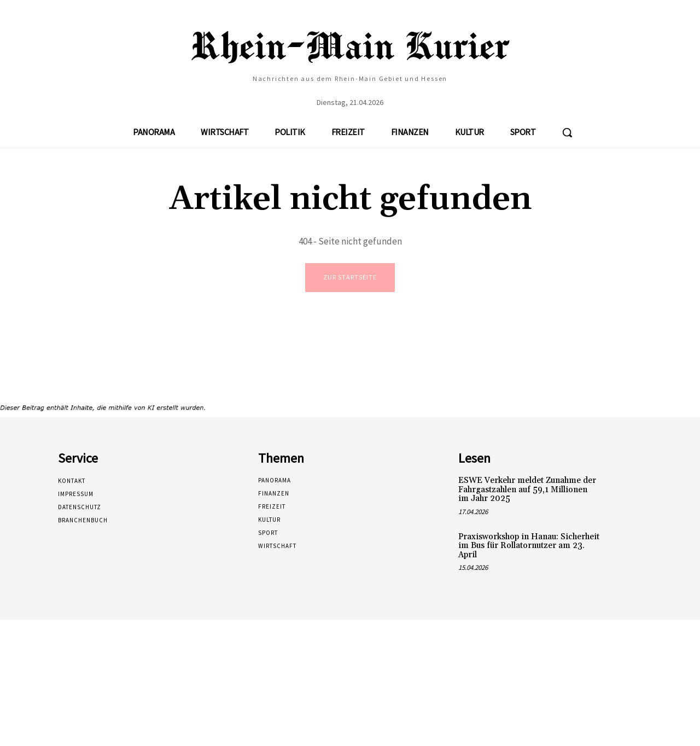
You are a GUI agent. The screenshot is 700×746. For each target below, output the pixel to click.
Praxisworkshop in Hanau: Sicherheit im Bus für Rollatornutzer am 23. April (529, 547)
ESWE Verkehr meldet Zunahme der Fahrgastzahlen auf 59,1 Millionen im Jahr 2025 (527, 491)
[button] (567, 132)
